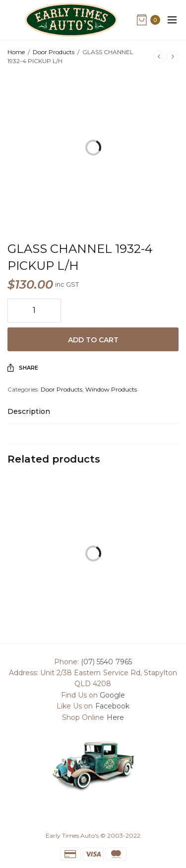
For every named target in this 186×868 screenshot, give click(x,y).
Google (112, 695)
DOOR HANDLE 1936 (137, 592)
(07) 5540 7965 (106, 662)
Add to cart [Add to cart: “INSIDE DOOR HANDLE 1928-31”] (49, 573)
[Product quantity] (34, 311)
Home (16, 52)
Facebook (112, 706)
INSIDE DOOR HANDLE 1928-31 (49, 597)
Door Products (54, 52)
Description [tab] (29, 412)
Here (115, 717)
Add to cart (93, 340)
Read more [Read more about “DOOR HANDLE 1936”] (137, 573)
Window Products (111, 389)
